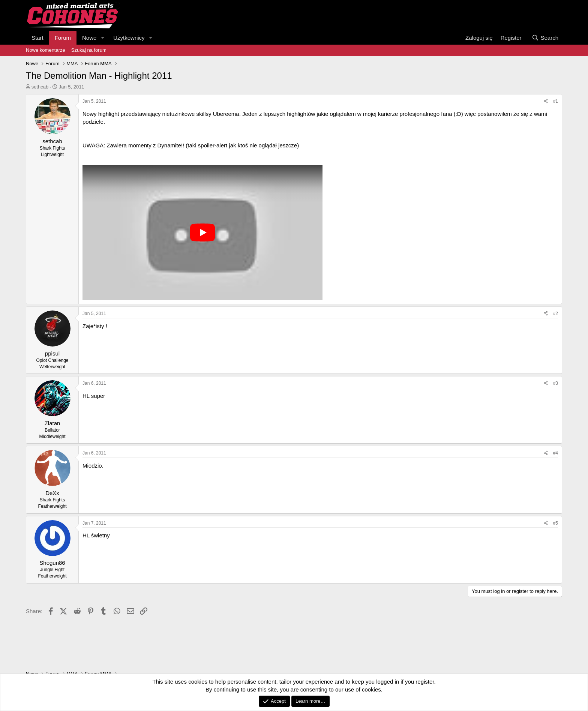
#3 (556, 383)
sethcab (40, 87)
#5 (556, 523)
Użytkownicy (129, 38)
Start (37, 38)
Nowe (89, 38)
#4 (556, 453)
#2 (556, 313)
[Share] (546, 101)
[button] (102, 38)
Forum (63, 38)
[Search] (545, 38)
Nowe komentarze (46, 50)
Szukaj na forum (89, 50)
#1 (556, 101)
